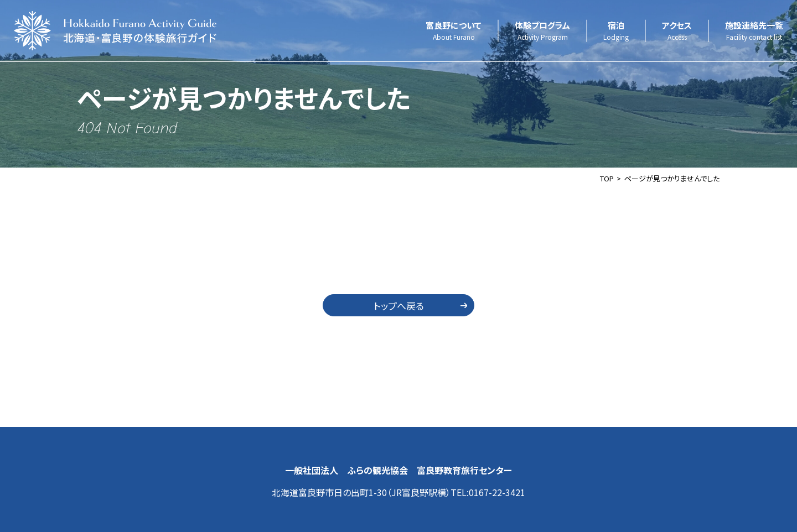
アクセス (677, 31)
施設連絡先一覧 (754, 31)
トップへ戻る (399, 306)
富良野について (454, 31)
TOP (607, 178)
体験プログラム (542, 31)
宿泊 (616, 31)
